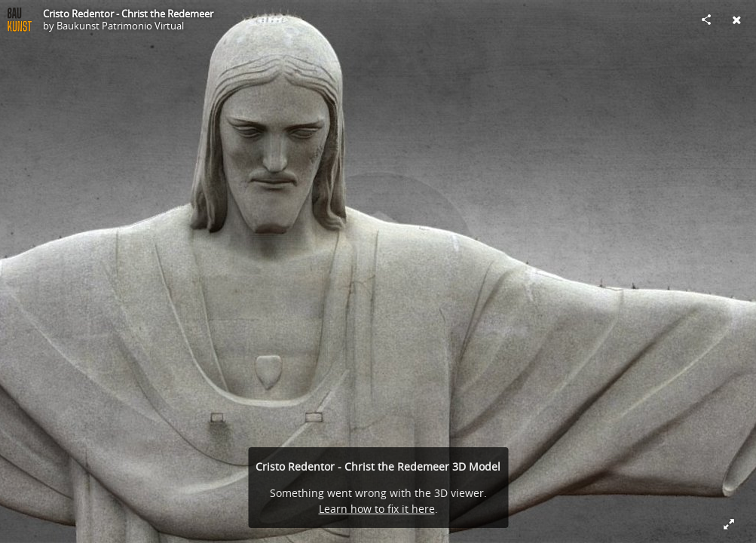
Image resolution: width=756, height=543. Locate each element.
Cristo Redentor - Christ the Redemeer (128, 14)
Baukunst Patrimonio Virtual (120, 26)
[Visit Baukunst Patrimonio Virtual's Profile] (20, 20)
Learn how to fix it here (377, 509)
